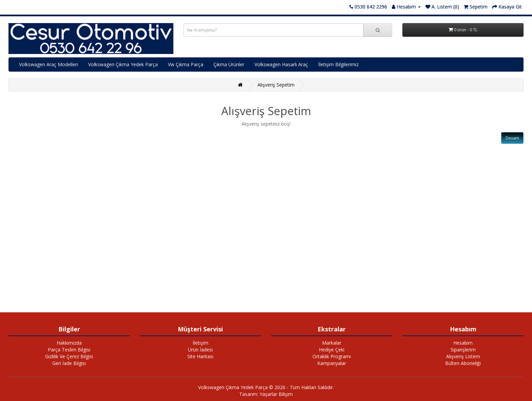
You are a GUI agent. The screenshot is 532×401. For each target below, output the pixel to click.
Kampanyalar (332, 363)
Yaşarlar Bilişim (276, 394)
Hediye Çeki (332, 350)
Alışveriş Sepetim (276, 85)
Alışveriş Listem (463, 356)
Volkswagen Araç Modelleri (49, 64)
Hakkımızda (69, 343)
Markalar (332, 343)
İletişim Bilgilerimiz (338, 64)
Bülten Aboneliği (463, 363)
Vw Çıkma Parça (186, 64)
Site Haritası (200, 356)
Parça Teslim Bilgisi (69, 350)
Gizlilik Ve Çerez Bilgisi (69, 356)
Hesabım (463, 343)
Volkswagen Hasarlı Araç (281, 64)
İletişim (201, 343)
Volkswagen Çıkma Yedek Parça (123, 64)
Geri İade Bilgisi (69, 363)
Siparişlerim (463, 350)
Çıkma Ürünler (229, 64)
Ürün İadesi (200, 350)
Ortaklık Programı (332, 356)
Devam (512, 138)
